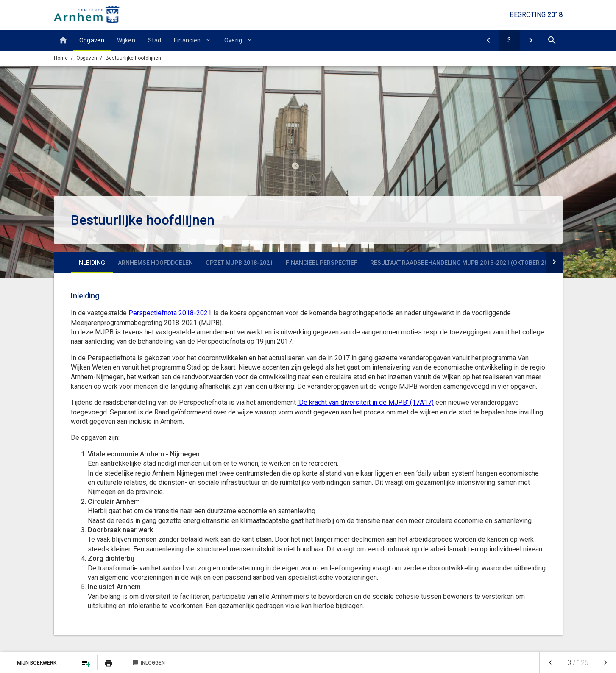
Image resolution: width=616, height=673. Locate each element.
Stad (155, 40)
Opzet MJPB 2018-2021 (239, 263)
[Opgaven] (488, 40)
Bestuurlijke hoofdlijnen (133, 58)
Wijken (126, 40)
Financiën (187, 40)
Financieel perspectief (322, 263)
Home (61, 58)
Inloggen (149, 663)
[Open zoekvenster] (552, 40)
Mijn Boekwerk (37, 663)
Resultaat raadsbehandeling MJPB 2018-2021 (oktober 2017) (463, 263)
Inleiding (91, 263)
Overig (233, 40)
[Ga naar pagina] (510, 40)
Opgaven (92, 40)
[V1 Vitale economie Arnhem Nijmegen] (531, 40)
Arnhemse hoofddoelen (155, 263)
